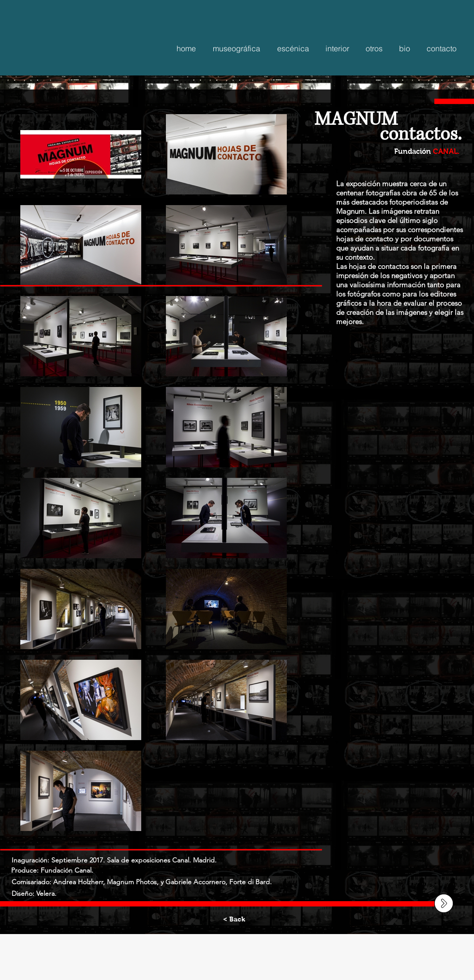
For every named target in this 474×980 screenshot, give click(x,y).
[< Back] (234, 920)
